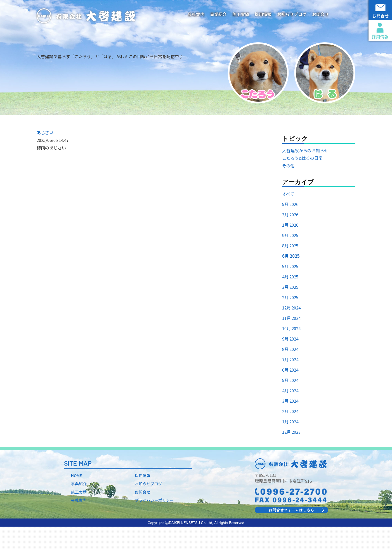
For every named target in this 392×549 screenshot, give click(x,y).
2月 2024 (290, 433)
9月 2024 (290, 361)
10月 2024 (291, 350)
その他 (288, 187)
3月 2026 (290, 236)
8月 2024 (290, 371)
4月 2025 (290, 298)
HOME (77, 497)
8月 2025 (290, 267)
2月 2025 (290, 319)
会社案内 (196, 14)
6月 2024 (290, 392)
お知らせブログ (292, 14)
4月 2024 (290, 412)
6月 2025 (291, 278)
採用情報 (263, 14)
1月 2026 (290, 247)
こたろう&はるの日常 (302, 180)
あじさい (45, 154)
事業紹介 (218, 14)
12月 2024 (291, 329)
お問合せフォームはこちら (291, 532)
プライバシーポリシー (156, 524)
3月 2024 (290, 423)
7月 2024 (290, 381)
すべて (288, 216)
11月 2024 (291, 340)
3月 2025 (290, 309)
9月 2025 (290, 257)
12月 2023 (291, 454)
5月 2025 (290, 288)
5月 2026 (290, 226)
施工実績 (241, 14)
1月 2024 (290, 443)
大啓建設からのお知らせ (305, 172)
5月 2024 (290, 402)
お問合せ (320, 14)
